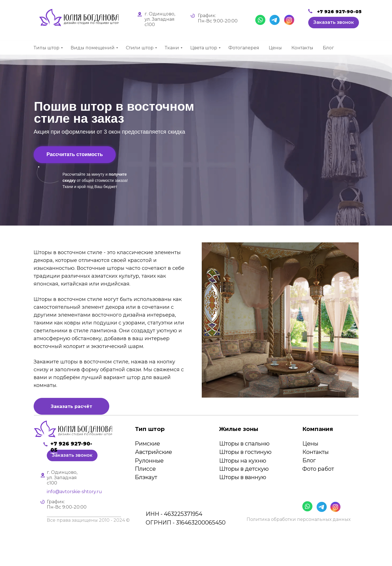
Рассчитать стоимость (75, 154)
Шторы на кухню (243, 461)
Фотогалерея (244, 48)
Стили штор (140, 48)
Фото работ (318, 469)
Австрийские (154, 452)
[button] (71, 402)
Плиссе (145, 469)
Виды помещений (93, 48)
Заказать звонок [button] (334, 22)
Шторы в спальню (244, 444)
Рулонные (149, 461)
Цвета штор (204, 48)
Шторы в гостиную (245, 452)
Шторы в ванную (243, 477)
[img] (73, 429)
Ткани (172, 48)
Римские (147, 444)
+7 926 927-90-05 (339, 12)
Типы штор (47, 48)
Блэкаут (146, 477)
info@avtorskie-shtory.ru (74, 492)
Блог (328, 48)
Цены (275, 48)
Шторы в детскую (244, 469)
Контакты (302, 48)
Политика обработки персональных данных (299, 519)
